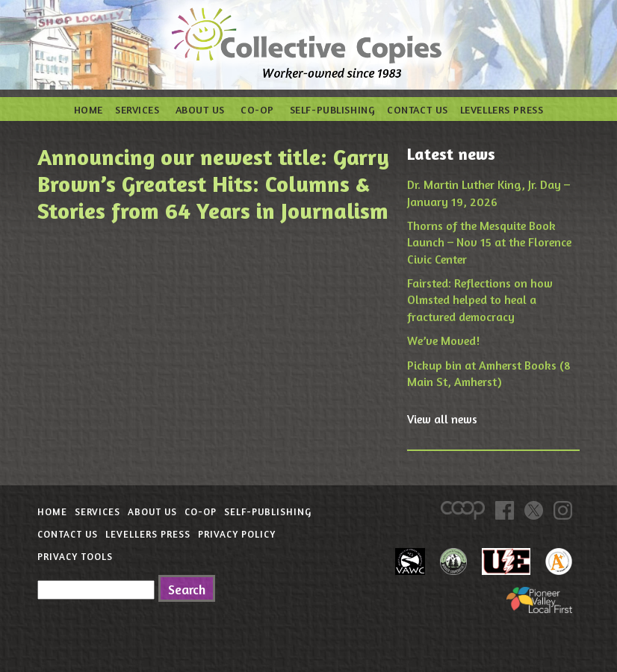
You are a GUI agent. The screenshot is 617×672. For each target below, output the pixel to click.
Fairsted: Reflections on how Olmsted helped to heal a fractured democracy (480, 300)
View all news (442, 419)
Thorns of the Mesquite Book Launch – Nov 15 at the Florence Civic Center (489, 242)
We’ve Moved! (443, 340)
